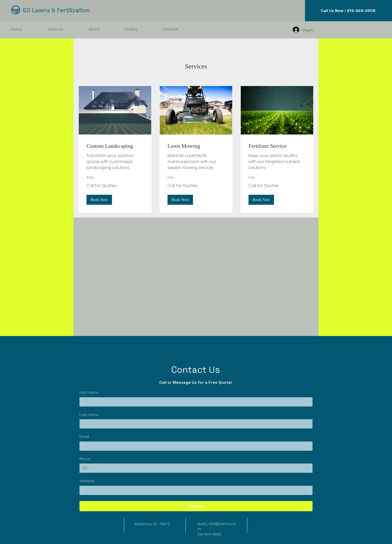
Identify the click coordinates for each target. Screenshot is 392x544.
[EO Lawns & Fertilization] (61, 10)
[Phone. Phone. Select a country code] (87, 468)
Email (84, 437)
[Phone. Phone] (201, 468)
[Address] (194, 490)
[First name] (194, 402)
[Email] (194, 446)
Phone (85, 459)
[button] (99, 199)
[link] (115, 146)
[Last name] (194, 424)
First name (89, 393)
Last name (89, 415)
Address (87, 481)
